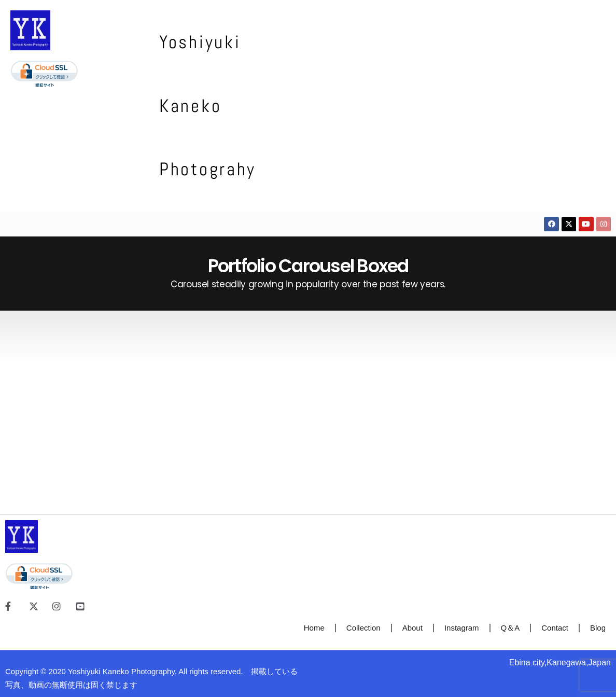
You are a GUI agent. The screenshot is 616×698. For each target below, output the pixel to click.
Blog (598, 628)
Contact (555, 628)
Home (314, 628)
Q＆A (510, 628)
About (412, 628)
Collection (363, 628)
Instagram (462, 628)
